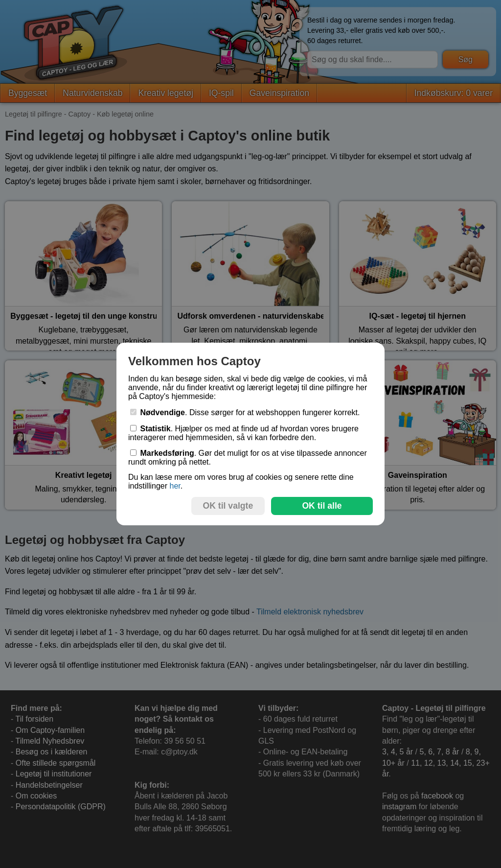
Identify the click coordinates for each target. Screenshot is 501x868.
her (175, 486)
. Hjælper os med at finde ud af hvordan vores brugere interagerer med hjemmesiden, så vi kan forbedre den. (243, 433)
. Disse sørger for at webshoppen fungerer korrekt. (245, 412)
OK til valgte (228, 506)
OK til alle (322, 506)
